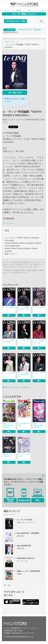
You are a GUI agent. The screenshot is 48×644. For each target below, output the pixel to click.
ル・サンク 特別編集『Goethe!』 (9, 341)
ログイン (7, 11)
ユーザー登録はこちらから (24, 14)
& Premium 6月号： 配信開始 (29, 30)
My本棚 (18, 11)
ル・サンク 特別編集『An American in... (23, 375)
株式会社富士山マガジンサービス (23, 633)
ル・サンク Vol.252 (39, 307)
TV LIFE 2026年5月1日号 (24, 424)
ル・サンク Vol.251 (24, 340)
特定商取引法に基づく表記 (13, 631)
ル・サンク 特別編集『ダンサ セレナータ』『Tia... (39, 342)
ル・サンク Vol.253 (9, 307)
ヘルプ (41, 11)
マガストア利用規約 (11, 628)
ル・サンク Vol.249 (39, 373)
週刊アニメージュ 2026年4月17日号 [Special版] (8, 425)
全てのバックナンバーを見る (15, 387)
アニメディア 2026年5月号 (24, 455)
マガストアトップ (12, 42)
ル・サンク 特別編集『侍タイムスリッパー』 (24, 309)
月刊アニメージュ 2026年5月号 (8, 455)
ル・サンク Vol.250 (9, 373)
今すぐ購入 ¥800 (15, 93)
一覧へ (8, 585)
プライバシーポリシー (30, 628)
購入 (9, 315)
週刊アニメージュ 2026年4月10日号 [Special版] (38, 425)
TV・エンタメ (8, 223)
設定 (30, 11)
